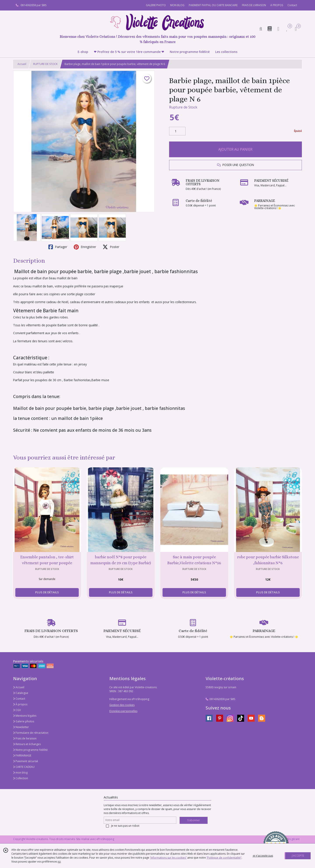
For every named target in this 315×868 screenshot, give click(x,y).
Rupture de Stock (183, 107)
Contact (292, 5)
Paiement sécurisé (26, 761)
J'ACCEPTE (298, 856)
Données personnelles (123, 711)
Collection (21, 778)
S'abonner (194, 820)
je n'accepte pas (263, 856)
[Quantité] (177, 131)
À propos (20, 704)
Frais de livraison (25, 738)
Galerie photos (24, 721)
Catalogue (21, 693)
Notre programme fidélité (30, 750)
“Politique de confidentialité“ (224, 858)
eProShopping (105, 839)
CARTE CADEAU (24, 767)
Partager (58, 247)
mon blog (20, 773)
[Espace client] (278, 29)
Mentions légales (25, 716)
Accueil (22, 64)
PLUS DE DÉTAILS (47, 592)
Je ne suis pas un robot (125, 826)
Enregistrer (85, 247)
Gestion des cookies (122, 705)
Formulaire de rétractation (31, 733)
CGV (17, 710)
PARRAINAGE (22, 755)
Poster (111, 247)
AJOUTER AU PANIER (235, 149)
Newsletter (21, 727)
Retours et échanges (27, 744)
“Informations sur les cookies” (168, 858)
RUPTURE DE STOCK (45, 64)
